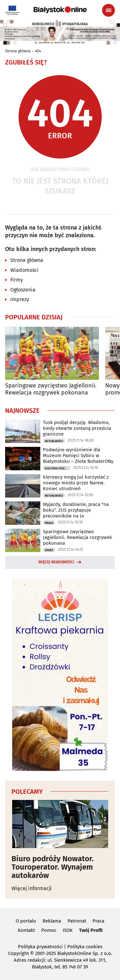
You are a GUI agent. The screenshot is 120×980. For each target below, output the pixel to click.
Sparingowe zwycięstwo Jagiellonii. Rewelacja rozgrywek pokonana (51, 389)
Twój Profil (91, 930)
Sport (49, 550)
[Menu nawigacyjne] (108, 10)
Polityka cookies (85, 947)
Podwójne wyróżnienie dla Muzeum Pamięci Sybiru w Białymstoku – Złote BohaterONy (78, 455)
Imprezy (20, 299)
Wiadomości (24, 270)
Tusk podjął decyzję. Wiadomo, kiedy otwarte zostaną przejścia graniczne (77, 428)
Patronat (77, 921)
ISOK (68, 930)
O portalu (26, 921)
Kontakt (26, 930)
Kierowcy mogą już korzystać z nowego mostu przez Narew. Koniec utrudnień (76, 483)
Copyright (18, 953)
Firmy (17, 280)
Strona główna (18, 51)
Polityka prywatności (40, 947)
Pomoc (49, 930)
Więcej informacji (32, 888)
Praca (49, 523)
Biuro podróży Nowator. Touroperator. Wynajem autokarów (53, 867)
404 (38, 51)
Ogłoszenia (23, 290)
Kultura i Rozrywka (58, 468)
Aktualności (54, 441)
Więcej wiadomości (56, 562)
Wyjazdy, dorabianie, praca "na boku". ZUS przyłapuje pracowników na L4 (76, 510)
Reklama (52, 921)
